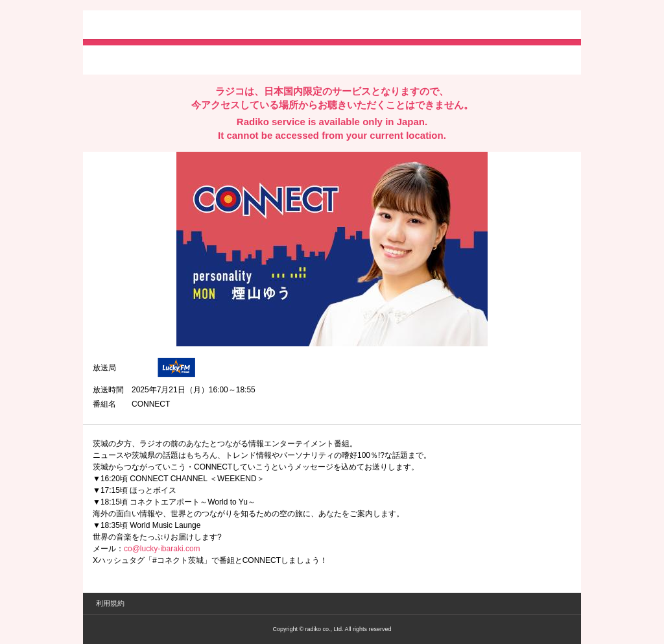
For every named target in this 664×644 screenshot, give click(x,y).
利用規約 (110, 603)
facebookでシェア (165, 59)
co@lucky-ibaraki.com (162, 549)
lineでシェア (225, 59)
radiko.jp (132, 26)
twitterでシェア (113, 59)
